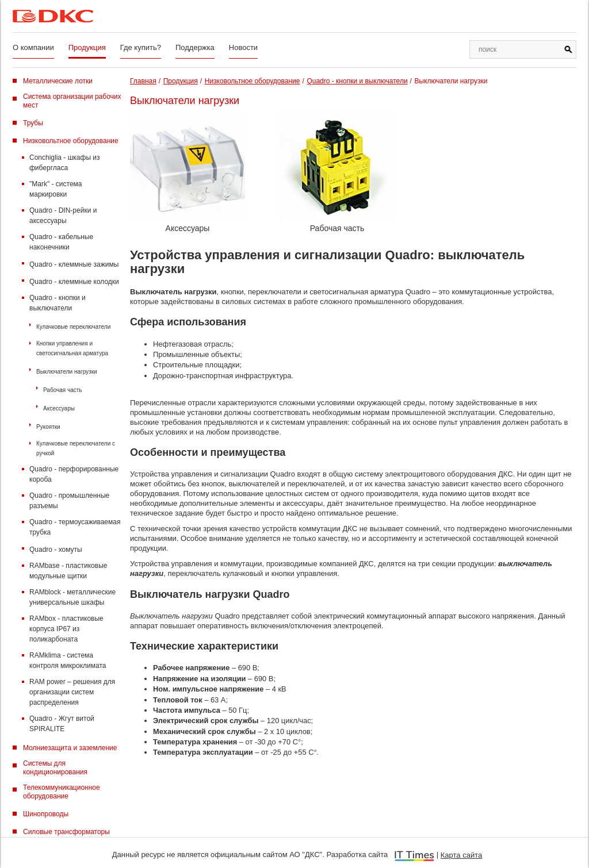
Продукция (87, 47)
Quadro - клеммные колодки (74, 282)
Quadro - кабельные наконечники (61, 242)
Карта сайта (461, 855)
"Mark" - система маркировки (56, 189)
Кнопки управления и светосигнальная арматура (72, 348)
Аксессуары (59, 408)
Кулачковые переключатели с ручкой (76, 448)
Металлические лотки (58, 81)
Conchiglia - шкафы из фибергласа (65, 163)
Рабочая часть (63, 390)
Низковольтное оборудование (71, 141)
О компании (33, 47)
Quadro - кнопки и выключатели (58, 303)
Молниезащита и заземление (70, 748)
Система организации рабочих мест (72, 101)
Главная (143, 81)
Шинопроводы (46, 814)
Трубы (33, 123)
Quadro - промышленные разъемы (69, 501)
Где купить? (141, 47)
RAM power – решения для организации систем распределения (72, 692)
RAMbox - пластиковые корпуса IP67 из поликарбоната (66, 629)
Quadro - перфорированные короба (74, 474)
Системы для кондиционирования (55, 768)
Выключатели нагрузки (67, 372)
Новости (243, 47)
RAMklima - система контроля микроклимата (68, 660)
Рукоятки (48, 427)
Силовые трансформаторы (66, 832)
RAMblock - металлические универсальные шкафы (72, 597)
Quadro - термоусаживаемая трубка (75, 527)
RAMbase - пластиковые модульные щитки (68, 571)
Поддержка (195, 47)
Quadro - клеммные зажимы (74, 264)
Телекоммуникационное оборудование (62, 792)
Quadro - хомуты (56, 550)
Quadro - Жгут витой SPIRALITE (62, 724)
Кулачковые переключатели (73, 327)
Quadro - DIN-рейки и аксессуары (63, 216)
